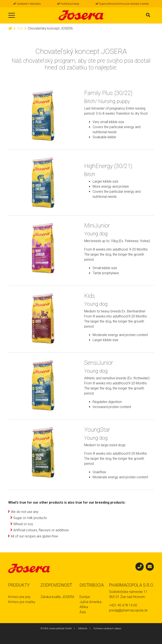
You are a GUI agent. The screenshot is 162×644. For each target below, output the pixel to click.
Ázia (83, 612)
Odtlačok (83, 628)
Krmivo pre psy (19, 597)
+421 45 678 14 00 (123, 605)
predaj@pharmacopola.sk (128, 610)
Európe (85, 597)
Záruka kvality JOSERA (57, 597)
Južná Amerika (90, 602)
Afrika (84, 607)
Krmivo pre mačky (22, 602)
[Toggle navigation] (12, 15)
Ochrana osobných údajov (107, 628)
